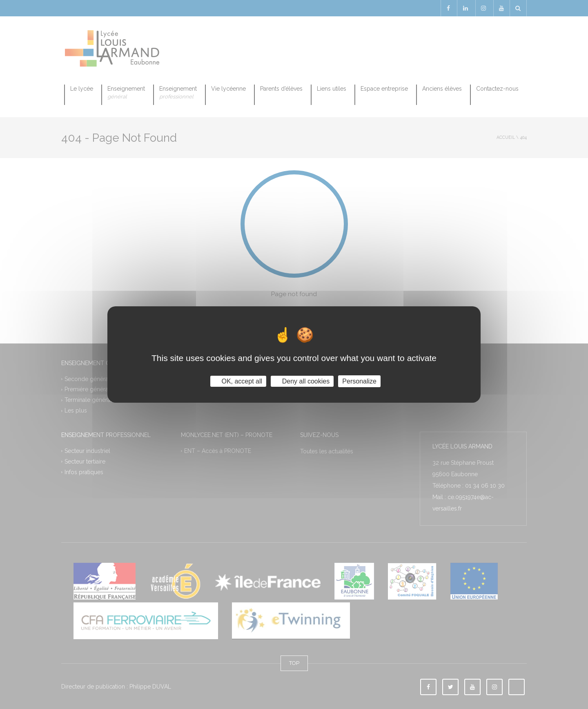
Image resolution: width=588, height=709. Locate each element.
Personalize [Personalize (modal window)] (359, 381)
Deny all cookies (302, 381)
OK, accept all (238, 381)
